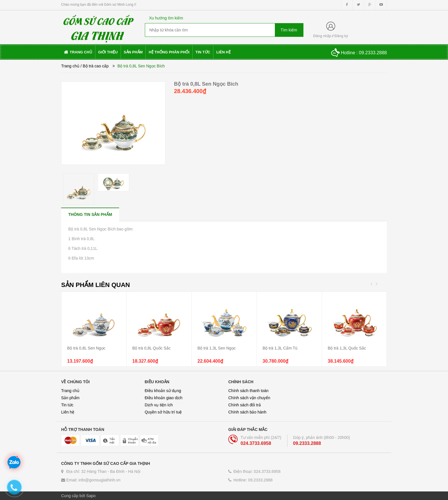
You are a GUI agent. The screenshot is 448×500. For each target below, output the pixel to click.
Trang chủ (70, 66)
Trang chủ (70, 391)
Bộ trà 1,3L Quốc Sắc (347, 348)
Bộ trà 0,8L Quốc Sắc (151, 348)
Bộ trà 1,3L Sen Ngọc (217, 348)
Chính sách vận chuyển (249, 398)
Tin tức (67, 405)
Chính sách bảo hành (247, 412)
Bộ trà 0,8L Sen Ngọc (86, 348)
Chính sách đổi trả (245, 405)
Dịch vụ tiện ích (159, 405)
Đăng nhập (322, 36)
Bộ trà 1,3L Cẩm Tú (280, 348)
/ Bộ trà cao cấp (95, 66)
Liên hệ (68, 412)
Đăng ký (341, 36)
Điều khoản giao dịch (164, 398)
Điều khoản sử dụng (163, 391)
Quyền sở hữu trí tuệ (163, 412)
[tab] (90, 214)
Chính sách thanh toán (248, 391)
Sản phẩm (70, 398)
